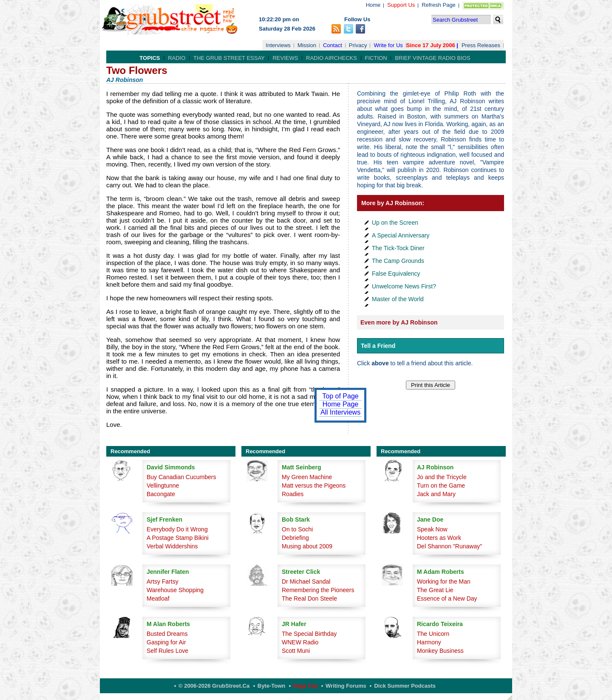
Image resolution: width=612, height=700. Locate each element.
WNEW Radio (300, 642)
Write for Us (388, 45)
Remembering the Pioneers (318, 590)
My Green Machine (307, 477)
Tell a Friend (378, 346)
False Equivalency (396, 274)
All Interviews (340, 412)
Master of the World (398, 299)
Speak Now (432, 529)
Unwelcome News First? (404, 286)
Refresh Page (439, 5)
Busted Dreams (167, 634)
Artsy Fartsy (163, 581)
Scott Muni (296, 651)
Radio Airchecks (331, 58)
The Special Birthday (309, 634)
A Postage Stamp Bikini (178, 538)
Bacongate (161, 494)
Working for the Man (444, 581)
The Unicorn (433, 634)
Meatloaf (158, 598)
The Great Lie (435, 590)
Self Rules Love (167, 651)
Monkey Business (440, 651)
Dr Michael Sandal (306, 581)
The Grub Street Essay (229, 58)
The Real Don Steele (309, 598)
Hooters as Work (439, 538)
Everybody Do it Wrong (177, 529)
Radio (177, 58)
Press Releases (481, 45)
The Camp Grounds (398, 261)
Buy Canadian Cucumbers (181, 477)
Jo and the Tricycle (442, 477)
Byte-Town (271, 686)
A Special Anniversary (401, 235)
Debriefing (295, 538)
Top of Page (340, 396)
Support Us (401, 5)
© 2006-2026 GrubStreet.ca (214, 686)
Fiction (376, 58)
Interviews (278, 45)
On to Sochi (297, 529)
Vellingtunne (163, 485)
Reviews (285, 58)
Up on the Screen (395, 223)
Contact (333, 45)
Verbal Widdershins (172, 546)
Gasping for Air (166, 642)
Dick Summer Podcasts (405, 686)
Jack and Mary (436, 494)
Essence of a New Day (447, 598)
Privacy (358, 45)
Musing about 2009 (307, 546)
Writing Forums (346, 686)
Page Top (306, 686)
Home (373, 5)
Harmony (429, 642)
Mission (307, 45)
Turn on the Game (441, 485)
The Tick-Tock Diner (398, 248)
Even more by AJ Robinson (399, 322)
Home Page (341, 404)
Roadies (293, 494)
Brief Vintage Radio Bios (432, 58)
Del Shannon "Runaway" (449, 546)
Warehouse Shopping (175, 590)
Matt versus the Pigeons (314, 485)
